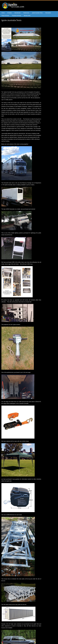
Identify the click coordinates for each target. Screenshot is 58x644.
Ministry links (27, 16)
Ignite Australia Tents (37, 13)
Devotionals (18, 13)
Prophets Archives (16, 16)
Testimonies (26, 13)
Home (3, 13)
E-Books (10, 13)
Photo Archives (5, 16)
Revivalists (48, 13)
